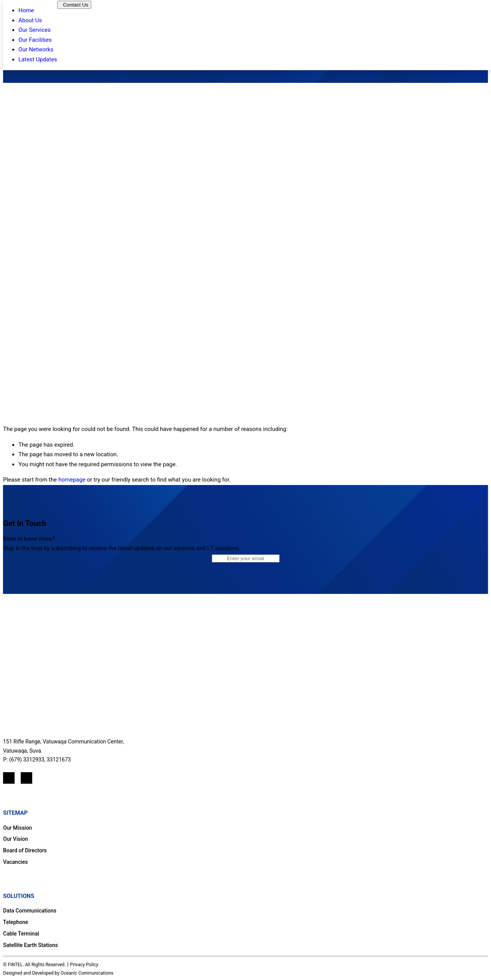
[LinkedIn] (9, 778)
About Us (30, 20)
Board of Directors (25, 850)
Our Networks (36, 49)
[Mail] (26, 778)
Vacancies (16, 862)
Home (26, 10)
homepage (72, 480)
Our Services (35, 30)
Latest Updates (38, 59)
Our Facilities (35, 40)
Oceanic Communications (87, 973)
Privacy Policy (84, 965)
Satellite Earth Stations (30, 945)
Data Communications (30, 911)
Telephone (16, 922)
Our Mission (17, 828)
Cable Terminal (21, 934)
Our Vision (16, 839)
